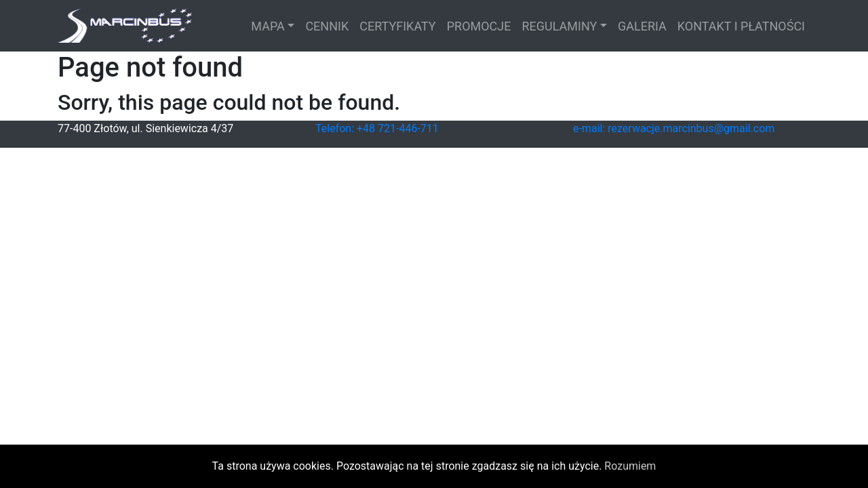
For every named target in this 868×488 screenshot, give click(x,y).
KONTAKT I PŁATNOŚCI (741, 26)
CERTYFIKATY (397, 26)
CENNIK (327, 26)
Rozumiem (630, 466)
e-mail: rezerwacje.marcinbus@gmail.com (674, 128)
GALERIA (642, 26)
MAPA (268, 26)
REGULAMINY (560, 26)
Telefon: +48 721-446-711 (377, 128)
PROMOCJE (479, 26)
